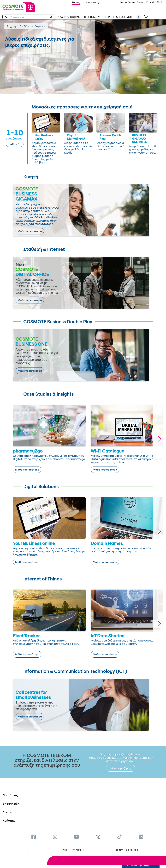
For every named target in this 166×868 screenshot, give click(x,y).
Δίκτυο (141, 2)
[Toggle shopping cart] (148, 17)
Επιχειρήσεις (92, 2)
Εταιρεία (151, 2)
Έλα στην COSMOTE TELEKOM (77, 17)
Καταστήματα (127, 2)
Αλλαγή (15, 144)
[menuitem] (34, 837)
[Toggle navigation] (152, 17)
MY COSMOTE (125, 17)
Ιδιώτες (76, 2)
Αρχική (11, 26)
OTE (30, 850)
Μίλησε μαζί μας (121, 768)
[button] (139, 17)
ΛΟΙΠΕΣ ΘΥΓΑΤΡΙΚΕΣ (74, 850)
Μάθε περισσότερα (30, 231)
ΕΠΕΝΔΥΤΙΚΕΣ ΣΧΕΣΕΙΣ (127, 850)
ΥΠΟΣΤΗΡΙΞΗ (106, 17)
